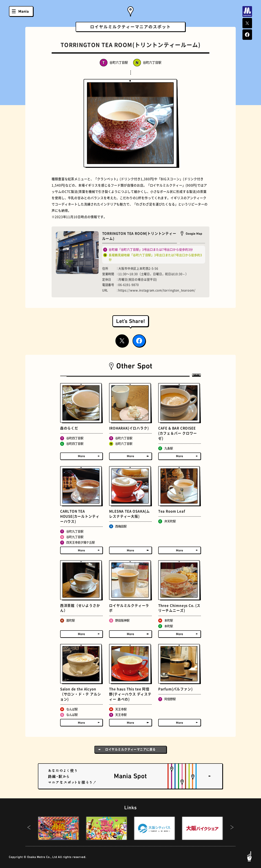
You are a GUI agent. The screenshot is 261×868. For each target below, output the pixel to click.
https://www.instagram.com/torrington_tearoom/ (157, 290)
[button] (29, 828)
